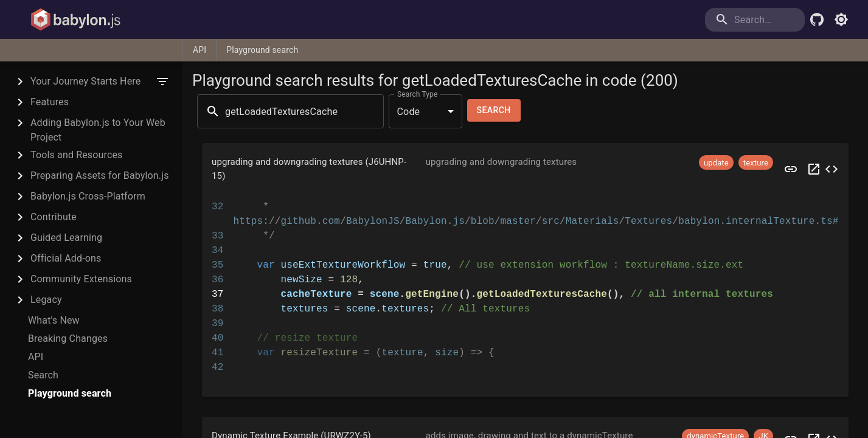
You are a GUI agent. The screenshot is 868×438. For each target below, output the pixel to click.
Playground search (262, 50)
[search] (755, 20)
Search (494, 110)
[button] (525, 169)
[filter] (162, 82)
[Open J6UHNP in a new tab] (814, 169)
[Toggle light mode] (841, 19)
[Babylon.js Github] (817, 19)
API (200, 50)
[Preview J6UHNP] (791, 169)
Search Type (417, 94)
